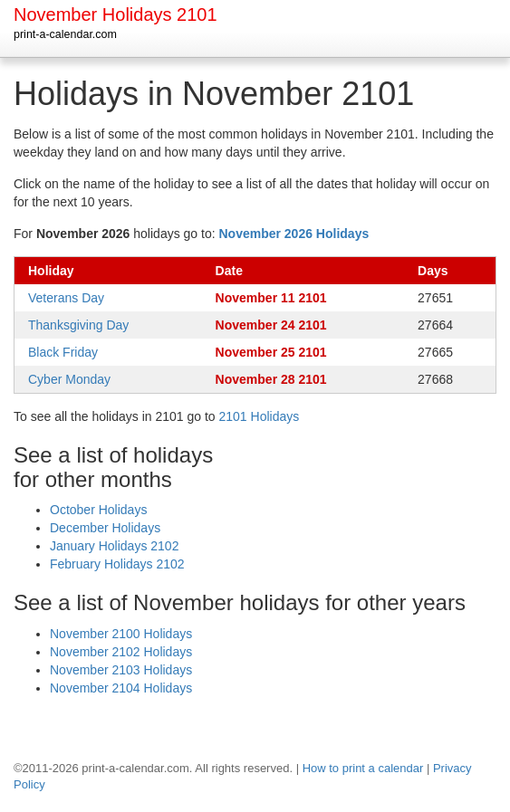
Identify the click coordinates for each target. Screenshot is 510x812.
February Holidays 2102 (117, 564)
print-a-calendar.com (65, 34)
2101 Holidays (260, 416)
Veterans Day (66, 298)
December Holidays (105, 528)
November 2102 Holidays (121, 652)
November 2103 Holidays (121, 670)
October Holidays (98, 510)
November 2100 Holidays (121, 634)
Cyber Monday (69, 379)
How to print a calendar (363, 768)
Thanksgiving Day (78, 325)
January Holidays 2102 (114, 546)
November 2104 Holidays (121, 688)
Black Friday (63, 352)
